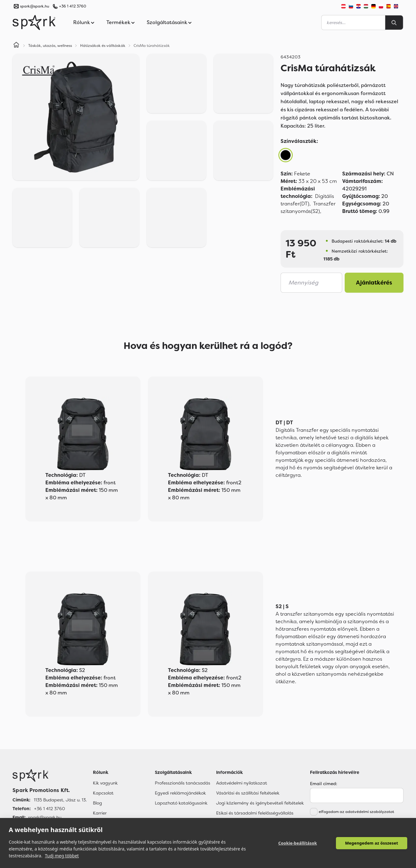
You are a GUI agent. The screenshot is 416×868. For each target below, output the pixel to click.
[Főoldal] (50, 775)
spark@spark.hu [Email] (45, 817)
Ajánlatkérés (374, 283)
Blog (97, 803)
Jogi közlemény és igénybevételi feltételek (260, 803)
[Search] (394, 23)
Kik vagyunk (105, 783)
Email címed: (324, 784)
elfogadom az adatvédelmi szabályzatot (356, 812)
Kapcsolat (103, 793)
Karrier (100, 813)
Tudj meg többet (62, 856)
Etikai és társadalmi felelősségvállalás (255, 813)
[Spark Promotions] (34, 23)
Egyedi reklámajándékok (180, 793)
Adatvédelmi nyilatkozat (242, 783)
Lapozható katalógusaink (181, 803)
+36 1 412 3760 (73, 6)
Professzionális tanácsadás (183, 783)
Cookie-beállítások (298, 843)
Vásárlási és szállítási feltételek (248, 793)
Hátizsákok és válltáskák (103, 46)
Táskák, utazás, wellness (50, 46)
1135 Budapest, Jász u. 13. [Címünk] (60, 800)
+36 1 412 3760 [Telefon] (50, 809)
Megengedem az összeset (372, 843)
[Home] (16, 46)
